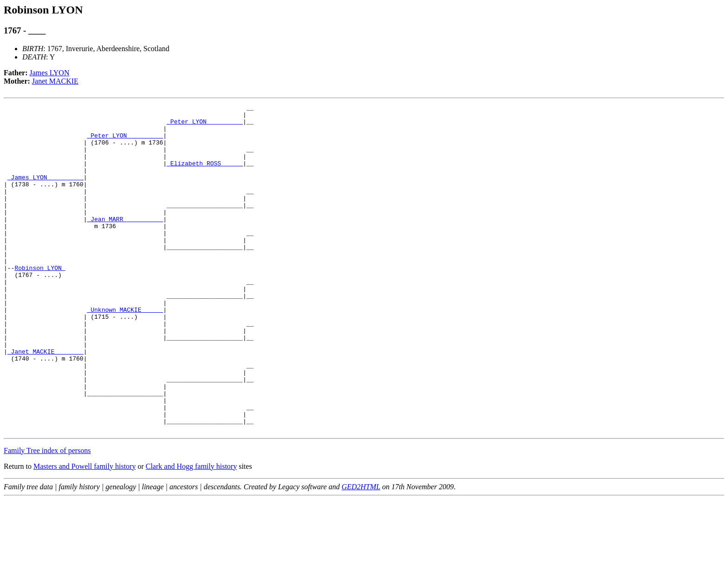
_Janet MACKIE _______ (45, 401)
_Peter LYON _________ (205, 125)
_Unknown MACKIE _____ (125, 351)
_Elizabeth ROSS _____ (205, 176)
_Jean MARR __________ (125, 243)
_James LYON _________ (45, 192)
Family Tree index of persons (47, 516)
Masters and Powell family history (84, 532)
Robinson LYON (40, 301)
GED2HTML (361, 552)
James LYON (50, 73)
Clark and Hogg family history (191, 532)
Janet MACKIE (55, 81)
